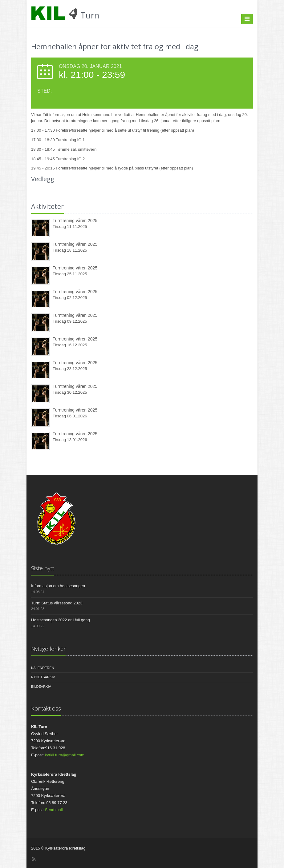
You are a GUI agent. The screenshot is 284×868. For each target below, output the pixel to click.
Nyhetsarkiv (43, 677)
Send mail (54, 810)
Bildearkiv (41, 687)
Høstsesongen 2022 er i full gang (61, 620)
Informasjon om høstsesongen (58, 586)
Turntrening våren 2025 (75, 221)
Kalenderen (43, 668)
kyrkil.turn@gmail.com (65, 755)
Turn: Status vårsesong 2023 (57, 603)
